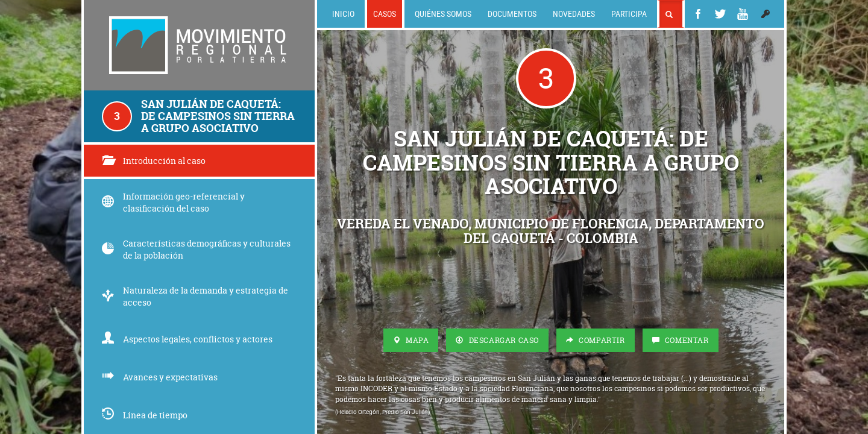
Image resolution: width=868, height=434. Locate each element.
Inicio (343, 14)
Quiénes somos (443, 14)
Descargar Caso (497, 340)
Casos (385, 14)
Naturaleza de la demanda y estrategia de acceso (195, 296)
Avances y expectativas (160, 377)
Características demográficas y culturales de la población (196, 249)
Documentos (512, 14)
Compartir (596, 340)
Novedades (574, 14)
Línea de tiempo (145, 415)
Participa (629, 14)
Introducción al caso (154, 161)
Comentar (681, 340)
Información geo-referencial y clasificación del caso (173, 202)
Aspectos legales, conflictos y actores (187, 339)
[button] (766, 14)
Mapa (411, 340)
